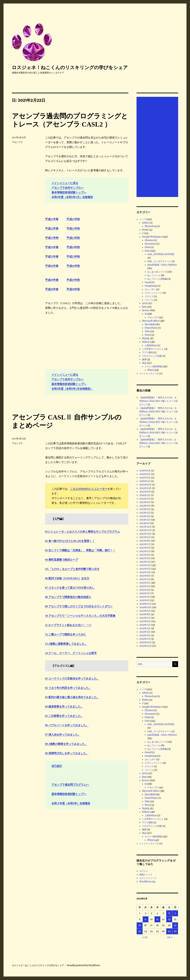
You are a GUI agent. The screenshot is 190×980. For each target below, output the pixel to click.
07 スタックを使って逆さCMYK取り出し (70, 588)
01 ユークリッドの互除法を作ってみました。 (72, 678)
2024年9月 (145, 492)
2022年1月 (145, 562)
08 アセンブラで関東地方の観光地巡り (68, 597)
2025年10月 (145, 485)
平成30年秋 (73, 289)
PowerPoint (151, 328)
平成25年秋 (73, 256)
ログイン (144, 871)
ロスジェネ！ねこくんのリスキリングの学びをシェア (70, 67)
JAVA (145, 303)
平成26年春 (52, 266)
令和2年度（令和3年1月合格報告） (72, 389)
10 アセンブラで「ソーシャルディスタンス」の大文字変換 (80, 616)
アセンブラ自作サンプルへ (68, 188)
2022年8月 (145, 541)
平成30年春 (52, 289)
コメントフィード (148, 878)
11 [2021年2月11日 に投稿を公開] (157, 919)
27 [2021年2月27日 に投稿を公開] (169, 931)
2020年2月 (145, 635)
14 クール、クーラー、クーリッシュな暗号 (71, 653)
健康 (144, 359)
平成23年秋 (73, 238)
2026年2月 (145, 478)
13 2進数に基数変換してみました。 (66, 644)
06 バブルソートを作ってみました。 (67, 725)
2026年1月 (145, 481)
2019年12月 (145, 642)
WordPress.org (147, 882)
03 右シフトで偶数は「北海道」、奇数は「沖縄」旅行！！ (80, 550)
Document (150, 244)
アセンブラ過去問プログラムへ (70, 785)
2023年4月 (145, 513)
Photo (151, 370)
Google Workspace (152, 237)
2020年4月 (145, 628)
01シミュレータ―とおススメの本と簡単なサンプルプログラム (83, 532)
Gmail (148, 282)
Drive (148, 247)
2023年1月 (145, 523)
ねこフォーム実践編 (157, 279)
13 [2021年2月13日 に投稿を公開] (169, 919)
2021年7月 (145, 579)
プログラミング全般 (152, 356)
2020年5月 (145, 625)
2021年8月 (145, 576)
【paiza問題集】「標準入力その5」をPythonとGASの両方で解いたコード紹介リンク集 (159, 401)
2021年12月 (145, 565)
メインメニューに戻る (65, 183)
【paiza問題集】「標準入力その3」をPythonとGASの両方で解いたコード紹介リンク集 (159, 422)
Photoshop (151, 226)
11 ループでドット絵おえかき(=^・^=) (68, 625)
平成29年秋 (73, 280)
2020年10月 (145, 607)
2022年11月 (145, 530)
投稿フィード (146, 875)
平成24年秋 (73, 247)
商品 (144, 363)
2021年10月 (145, 572)
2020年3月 (145, 632)
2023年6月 (145, 506)
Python (146, 342)
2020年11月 (145, 604)
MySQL (146, 338)
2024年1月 (145, 499)
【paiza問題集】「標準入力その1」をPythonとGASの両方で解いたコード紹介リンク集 (159, 443)
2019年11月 (145, 646)
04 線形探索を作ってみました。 (64, 706)
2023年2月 (145, 520)
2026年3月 (145, 474)
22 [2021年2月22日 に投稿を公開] (140, 931)
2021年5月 (145, 586)
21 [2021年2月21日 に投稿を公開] (175, 925)
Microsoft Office (151, 321)
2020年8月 (145, 614)
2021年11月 (145, 569)
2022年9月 (145, 537)
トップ (143, 219)
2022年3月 (145, 555)
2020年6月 (145, 621)
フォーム (149, 300)
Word (148, 335)
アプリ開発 (147, 352)
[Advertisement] (158, 147)
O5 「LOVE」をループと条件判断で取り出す (72, 569)
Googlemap (151, 286)
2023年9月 (145, 502)
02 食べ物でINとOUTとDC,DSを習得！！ (70, 541)
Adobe (145, 223)
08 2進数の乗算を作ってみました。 (66, 744)
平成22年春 (52, 228)
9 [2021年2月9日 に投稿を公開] (145, 919)
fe (146, 314)
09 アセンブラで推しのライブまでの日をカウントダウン (79, 606)
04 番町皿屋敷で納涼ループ (61, 560)
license (146, 310)
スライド (149, 296)
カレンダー (150, 289)
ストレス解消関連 (153, 366)
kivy (144, 307)
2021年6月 (145, 583)
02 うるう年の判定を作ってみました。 (68, 688)
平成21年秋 (73, 219)
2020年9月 (145, 611)
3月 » (170, 937)
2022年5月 (145, 551)
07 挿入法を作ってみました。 (63, 735)
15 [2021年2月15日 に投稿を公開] (140, 925)
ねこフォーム (154, 275)
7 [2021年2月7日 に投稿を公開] (175, 913)
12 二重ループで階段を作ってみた (66, 634)
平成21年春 (52, 219)
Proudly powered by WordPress (84, 965)
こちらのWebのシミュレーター (89, 489)
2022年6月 (145, 548)
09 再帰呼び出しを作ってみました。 (67, 753)
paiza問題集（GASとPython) (162, 265)
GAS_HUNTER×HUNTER (161, 254)
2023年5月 (145, 509)
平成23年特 (52, 238)
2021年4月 (145, 590)
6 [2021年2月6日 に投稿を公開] (169, 913)
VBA (147, 331)
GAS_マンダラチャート (159, 261)
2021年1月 (145, 600)
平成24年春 (52, 247)
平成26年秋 (73, 266)
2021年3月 (145, 593)
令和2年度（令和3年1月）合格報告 (72, 197)
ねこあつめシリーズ (157, 272)
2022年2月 (145, 558)
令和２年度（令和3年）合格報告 (71, 803)
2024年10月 (145, 488)
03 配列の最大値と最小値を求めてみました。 (72, 697)
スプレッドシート (153, 293)
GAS (147, 251)
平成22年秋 (73, 228)
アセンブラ (17, 142)
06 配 (48, 578)
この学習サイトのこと (153, 349)
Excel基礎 (150, 324)
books (145, 230)
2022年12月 (145, 527)
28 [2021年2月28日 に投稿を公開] (175, 931)
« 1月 (145, 937)
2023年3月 (145, 516)
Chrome (149, 240)
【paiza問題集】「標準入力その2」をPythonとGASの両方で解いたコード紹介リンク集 (159, 433)
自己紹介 (57, 766)
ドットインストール (149, 373)
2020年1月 (145, 639)
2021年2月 (145, 597)
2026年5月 (145, 471)
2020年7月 (145, 618)
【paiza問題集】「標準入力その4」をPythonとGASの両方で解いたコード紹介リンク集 (159, 412)
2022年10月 (145, 534)
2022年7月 (145, 544)
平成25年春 (52, 256)
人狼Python (151, 345)
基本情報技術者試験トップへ (69, 192)
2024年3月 (145, 495)
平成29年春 (52, 280)
